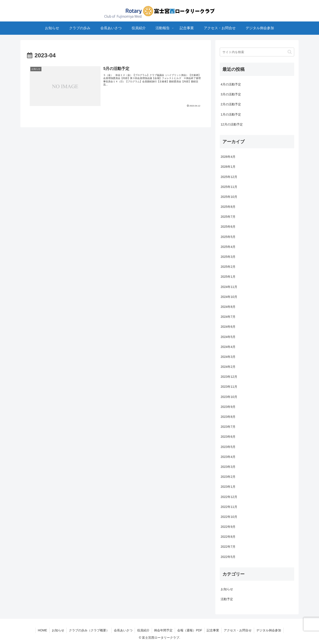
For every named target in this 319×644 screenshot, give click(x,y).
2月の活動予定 (231, 104)
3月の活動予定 (231, 94)
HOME (43, 630)
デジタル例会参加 (269, 630)
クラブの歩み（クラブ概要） (89, 630)
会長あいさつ (123, 630)
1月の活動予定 (231, 114)
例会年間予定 (163, 630)
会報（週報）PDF (190, 630)
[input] (257, 52)
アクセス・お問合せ (238, 630)
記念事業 (213, 630)
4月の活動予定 (231, 84)
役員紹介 (143, 630)
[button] (290, 52)
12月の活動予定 (232, 124)
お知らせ (58, 630)
